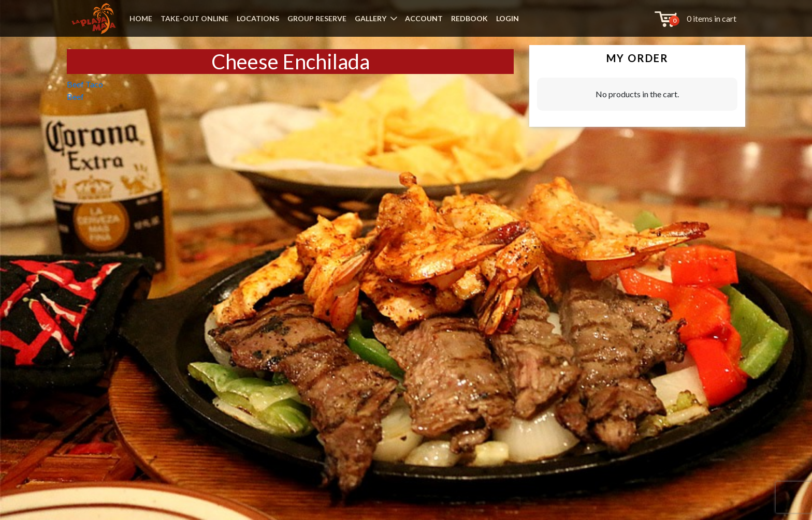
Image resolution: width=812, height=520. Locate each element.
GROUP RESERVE (317, 18)
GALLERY (371, 18)
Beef (75, 96)
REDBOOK (469, 18)
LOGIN (508, 18)
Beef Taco (85, 84)
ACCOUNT (424, 18)
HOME (141, 18)
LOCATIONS (258, 18)
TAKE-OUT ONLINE (194, 18)
